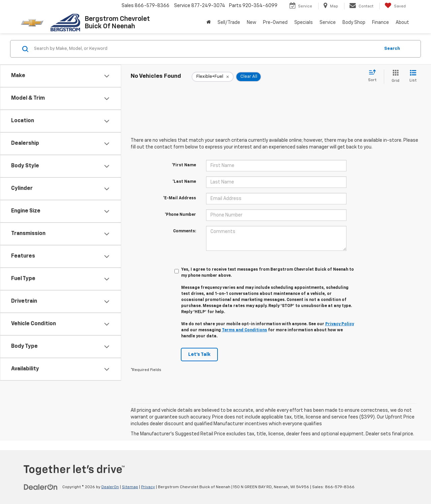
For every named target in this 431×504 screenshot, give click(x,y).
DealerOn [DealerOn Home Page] (110, 487)
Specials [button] (304, 23)
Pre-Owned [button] (275, 23)
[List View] (413, 77)
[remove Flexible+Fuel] (213, 77)
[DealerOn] (41, 487)
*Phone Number (180, 215)
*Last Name (184, 182)
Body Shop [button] (354, 23)
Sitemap (130, 487)
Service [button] (328, 23)
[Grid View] (394, 77)
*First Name (184, 165)
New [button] (252, 23)
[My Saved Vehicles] (395, 6)
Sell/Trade (229, 23)
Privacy (148, 487)
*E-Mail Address (179, 198)
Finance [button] (380, 23)
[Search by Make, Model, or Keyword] (206, 49)
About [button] (402, 23)
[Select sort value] (374, 76)
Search (392, 49)
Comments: (185, 231)
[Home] (209, 23)
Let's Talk (199, 355)
